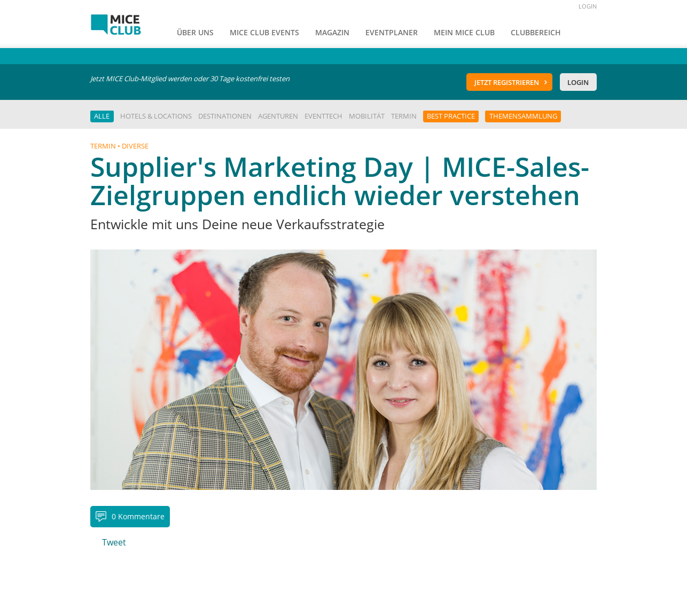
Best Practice (451, 116)
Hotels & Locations (156, 116)
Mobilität (367, 116)
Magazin (332, 32)
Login (578, 82)
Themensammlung (523, 116)
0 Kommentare (138, 516)
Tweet (114, 542)
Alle (102, 116)
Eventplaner (392, 32)
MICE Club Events (264, 32)
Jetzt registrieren (507, 82)
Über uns (195, 32)
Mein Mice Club (464, 32)
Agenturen (278, 116)
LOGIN (588, 6)
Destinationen (225, 116)
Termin (404, 116)
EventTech (323, 116)
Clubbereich (536, 32)
